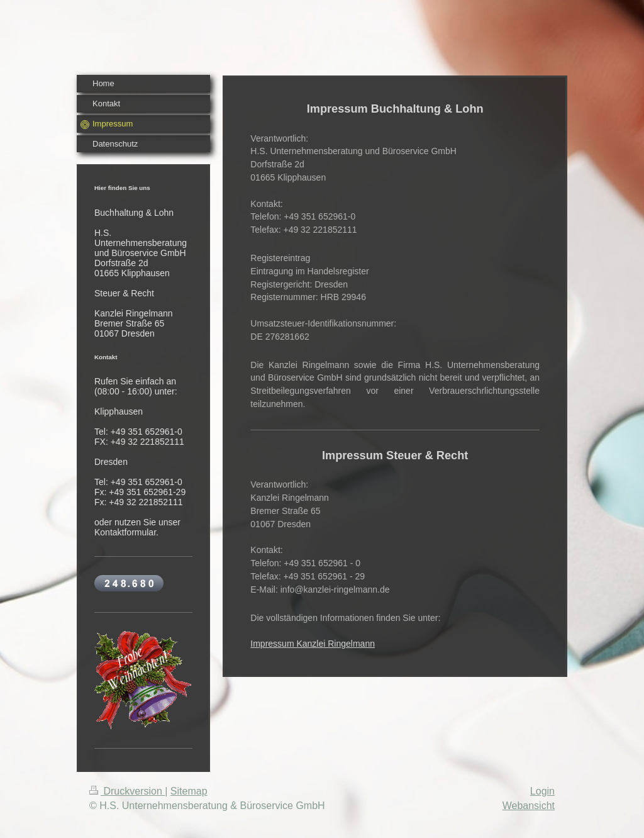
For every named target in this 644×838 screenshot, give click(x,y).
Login (542, 791)
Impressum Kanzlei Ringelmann (313, 644)
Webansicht (529, 806)
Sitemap (189, 791)
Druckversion (127, 791)
